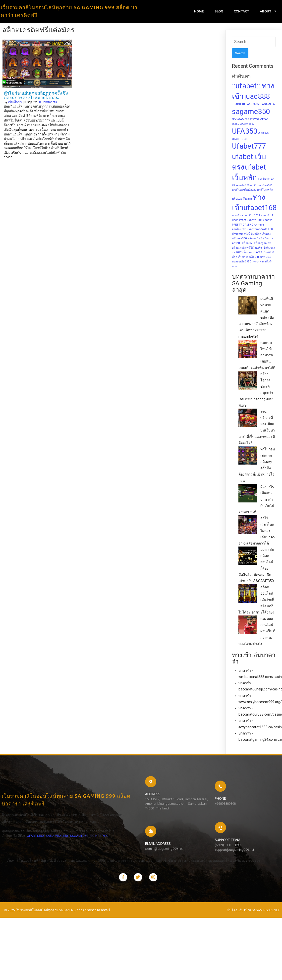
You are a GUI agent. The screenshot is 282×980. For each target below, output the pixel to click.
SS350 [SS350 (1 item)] (235, 125)
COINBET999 (29, 856)
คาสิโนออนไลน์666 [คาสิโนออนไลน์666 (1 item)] (261, 186)
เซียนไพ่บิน (15, 103)
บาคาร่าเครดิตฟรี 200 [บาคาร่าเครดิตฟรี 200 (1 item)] (260, 230)
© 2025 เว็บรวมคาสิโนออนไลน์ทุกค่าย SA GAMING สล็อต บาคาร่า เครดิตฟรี (55, 898)
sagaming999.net (266, 898)
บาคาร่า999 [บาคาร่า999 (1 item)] (239, 221)
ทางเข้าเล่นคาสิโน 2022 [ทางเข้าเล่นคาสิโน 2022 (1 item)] (246, 216)
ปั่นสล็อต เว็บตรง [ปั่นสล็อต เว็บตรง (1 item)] (261, 235)
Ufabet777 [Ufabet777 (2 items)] (249, 147)
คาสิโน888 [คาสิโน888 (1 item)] (264, 180)
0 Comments (48, 103)
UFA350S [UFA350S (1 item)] (263, 134)
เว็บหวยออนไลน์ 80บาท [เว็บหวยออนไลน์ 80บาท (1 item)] (252, 258)
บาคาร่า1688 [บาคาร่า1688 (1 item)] (254, 221)
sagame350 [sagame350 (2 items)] (251, 113)
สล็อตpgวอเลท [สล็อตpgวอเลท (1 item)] (262, 244)
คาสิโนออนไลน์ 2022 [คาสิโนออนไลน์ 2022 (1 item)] (244, 191)
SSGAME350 (9, 856)
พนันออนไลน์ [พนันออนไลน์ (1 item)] (255, 240)
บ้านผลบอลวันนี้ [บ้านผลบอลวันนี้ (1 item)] (241, 235)
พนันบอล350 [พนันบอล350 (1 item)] (239, 240)
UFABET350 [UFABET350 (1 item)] (239, 140)
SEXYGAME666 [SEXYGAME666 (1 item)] (259, 120)
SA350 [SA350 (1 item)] (256, 105)
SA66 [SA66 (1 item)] (249, 105)
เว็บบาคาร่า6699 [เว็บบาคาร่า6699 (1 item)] (252, 254)
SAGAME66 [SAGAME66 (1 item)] (268, 105)
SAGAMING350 (55, 851)
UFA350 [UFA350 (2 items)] (245, 132)
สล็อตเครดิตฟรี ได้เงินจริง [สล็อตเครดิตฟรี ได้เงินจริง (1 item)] (247, 249)
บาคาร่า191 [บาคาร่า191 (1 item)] (268, 216)
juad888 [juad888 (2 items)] (257, 98)
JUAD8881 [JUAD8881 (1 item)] (239, 105)
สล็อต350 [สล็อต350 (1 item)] (248, 244)
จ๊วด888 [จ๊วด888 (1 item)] (248, 200)
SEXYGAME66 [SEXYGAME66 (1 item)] (240, 120)
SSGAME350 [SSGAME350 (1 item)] (247, 125)
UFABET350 (33, 851)
